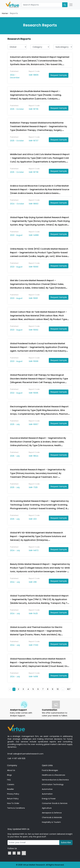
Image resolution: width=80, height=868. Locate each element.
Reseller (11, 789)
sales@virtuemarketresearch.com (28, 754)
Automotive (47, 789)
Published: (14, 71)
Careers (11, 784)
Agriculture (47, 808)
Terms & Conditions (16, 808)
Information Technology (53, 784)
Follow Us (12, 848)
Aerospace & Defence (52, 813)
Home (5, 13)
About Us (11, 770)
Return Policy (13, 799)
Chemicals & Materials (52, 817)
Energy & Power (49, 799)
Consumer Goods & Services (55, 803)
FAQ (9, 780)
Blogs (9, 775)
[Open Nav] (71, 5)
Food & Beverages (50, 770)
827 (69, 689)
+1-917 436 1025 (19, 758)
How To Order (13, 803)
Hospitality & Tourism (51, 822)
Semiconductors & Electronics (55, 780)
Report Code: (34, 71)
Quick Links (47, 765)
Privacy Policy (13, 794)
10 (58, 689)
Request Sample (59, 75)
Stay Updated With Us (18, 829)
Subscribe (66, 842)
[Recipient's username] (33, 843)
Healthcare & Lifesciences (54, 775)
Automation (47, 794)
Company (12, 765)
